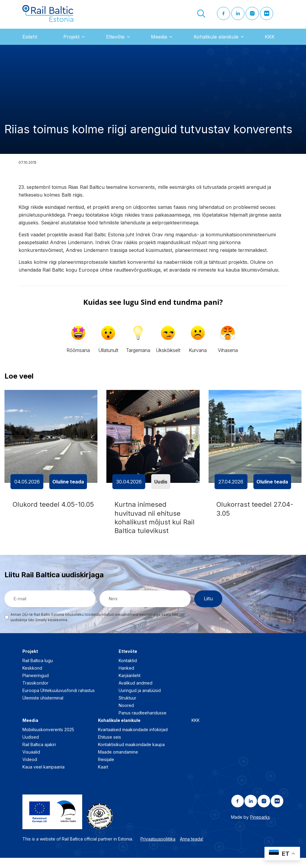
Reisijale (106, 770)
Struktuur (127, 708)
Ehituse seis (110, 747)
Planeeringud (36, 686)
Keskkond (32, 678)
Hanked (126, 678)
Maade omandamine (118, 762)
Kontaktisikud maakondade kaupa (131, 755)
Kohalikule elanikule (216, 42)
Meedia (159, 42)
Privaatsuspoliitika (158, 849)
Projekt (71, 42)
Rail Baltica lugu (38, 671)
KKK (270, 42)
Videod (30, 770)
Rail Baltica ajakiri (39, 755)
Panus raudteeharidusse (143, 723)
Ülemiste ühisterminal (43, 708)
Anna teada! (192, 849)
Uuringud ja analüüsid (140, 701)
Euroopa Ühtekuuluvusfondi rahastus (59, 701)
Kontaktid (128, 671)
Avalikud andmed (136, 693)
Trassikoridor (35, 693)
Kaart (103, 777)
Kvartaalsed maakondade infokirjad (133, 740)
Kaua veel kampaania (43, 777)
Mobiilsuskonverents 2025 (48, 740)
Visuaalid (31, 762)
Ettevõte (115, 42)
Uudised (31, 747)
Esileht (30, 42)
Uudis (161, 487)
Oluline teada (68, 487)
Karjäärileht (130, 686)
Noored (126, 715)
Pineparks (260, 827)
